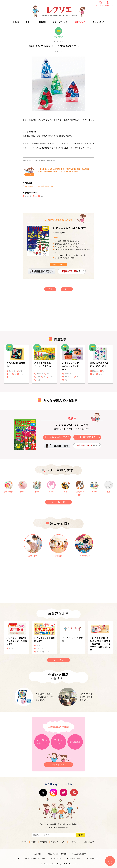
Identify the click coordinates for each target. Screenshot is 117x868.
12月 (42, 196)
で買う (72, 271)
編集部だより (80, 22)
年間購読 (107, 5)
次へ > (67, 289)
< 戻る (50, 289)
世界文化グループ (75, 858)
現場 (38, 646)
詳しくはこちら (58, 764)
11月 (21, 374)
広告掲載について (95, 858)
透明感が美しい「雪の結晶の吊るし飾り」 (39, 186)
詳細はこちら (58, 264)
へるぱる (52, 827)
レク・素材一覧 (58, 502)
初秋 (38, 377)
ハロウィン (68, 377)
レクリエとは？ (100, 5)
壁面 (48, 374)
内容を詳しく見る (59, 437)
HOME (16, 22)
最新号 (29, 22)
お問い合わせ (57, 858)
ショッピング (98, 22)
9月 (77, 377)
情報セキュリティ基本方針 (57, 854)
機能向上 (28, 196)
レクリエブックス (60, 22)
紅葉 (21, 371)
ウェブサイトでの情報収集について (33, 858)
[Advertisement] (40, 313)
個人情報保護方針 (80, 854)
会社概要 (37, 854)
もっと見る (58, 660)
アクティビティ (42, 649)
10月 (66, 380)
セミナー (12, 648)
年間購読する (89, 437)
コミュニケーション (44, 652)
